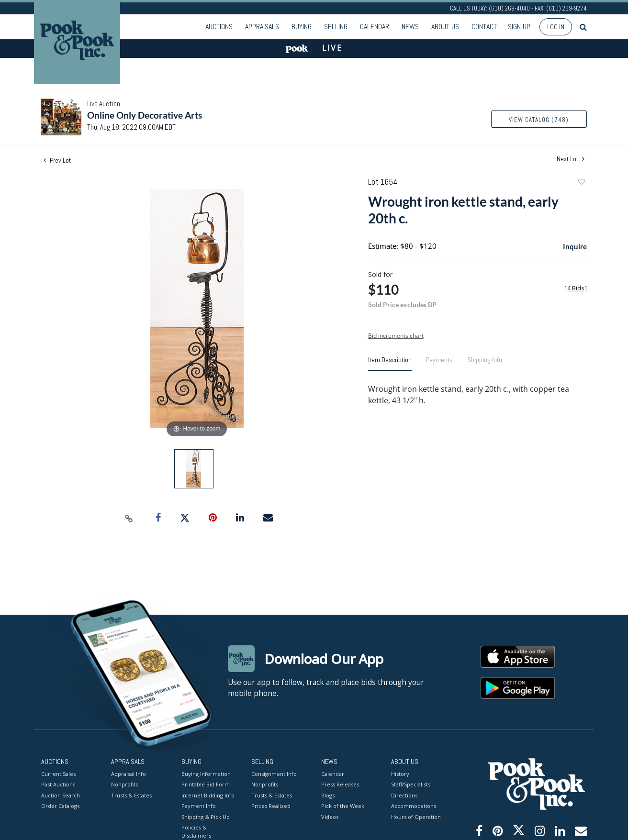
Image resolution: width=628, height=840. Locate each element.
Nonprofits (124, 784)
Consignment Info (274, 773)
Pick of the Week (343, 806)
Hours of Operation (416, 816)
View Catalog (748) (539, 120)
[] (576, 288)
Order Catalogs (60, 806)
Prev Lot (57, 160)
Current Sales (58, 773)
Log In (556, 27)
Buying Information (206, 773)
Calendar (375, 27)
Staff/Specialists (411, 784)
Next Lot (571, 159)
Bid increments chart (396, 336)
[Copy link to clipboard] (129, 518)
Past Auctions (58, 784)
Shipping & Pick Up (206, 816)
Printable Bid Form (206, 784)
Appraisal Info (129, 773)
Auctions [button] (219, 27)
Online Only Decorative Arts (145, 115)
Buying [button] (302, 27)
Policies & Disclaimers (196, 831)
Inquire (575, 246)
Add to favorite (581, 183)
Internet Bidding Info (208, 795)
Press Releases (340, 784)
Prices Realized (271, 806)
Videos (330, 816)
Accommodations (414, 806)
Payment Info (199, 806)
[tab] (390, 364)
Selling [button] (336, 27)
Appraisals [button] (262, 27)
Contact (484, 27)
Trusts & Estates (131, 795)
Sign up (519, 27)
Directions (404, 795)
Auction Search (61, 795)
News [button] (410, 27)
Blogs (328, 795)
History (400, 773)
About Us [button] (445, 27)
